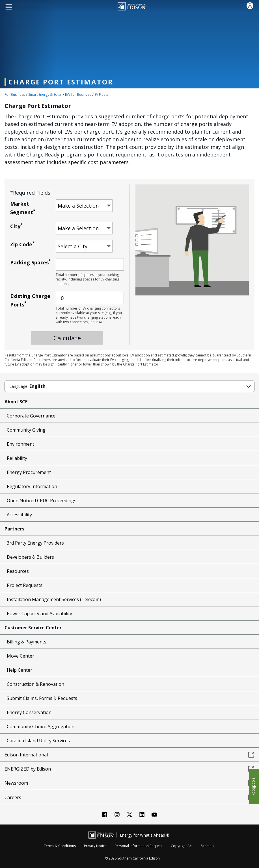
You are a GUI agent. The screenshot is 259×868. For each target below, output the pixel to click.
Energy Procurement (29, 472)
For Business (15, 94)
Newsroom (129, 783)
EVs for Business (78, 94)
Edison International (129, 755)
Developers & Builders (30, 557)
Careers (129, 797)
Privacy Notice (95, 846)
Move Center (20, 656)
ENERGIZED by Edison (129, 769)
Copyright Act (182, 846)
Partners (14, 529)
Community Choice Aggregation (41, 726)
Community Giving (26, 430)
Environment (20, 444)
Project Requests (25, 585)
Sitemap (207, 846)
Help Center (20, 670)
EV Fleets (101, 94)
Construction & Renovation (35, 684)
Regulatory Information (32, 486)
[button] (9, 6)
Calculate (67, 338)
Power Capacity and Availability (39, 614)
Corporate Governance (31, 416)
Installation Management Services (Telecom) (54, 599)
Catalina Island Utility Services (38, 741)
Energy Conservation (29, 712)
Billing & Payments (27, 642)
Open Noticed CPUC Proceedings (42, 501)
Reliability (17, 458)
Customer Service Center (33, 628)
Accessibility (19, 515)
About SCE (16, 402)
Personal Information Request (139, 846)
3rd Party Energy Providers (35, 543)
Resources (18, 571)
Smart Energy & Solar (45, 94)
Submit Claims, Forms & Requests (42, 698)
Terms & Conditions (60, 846)
